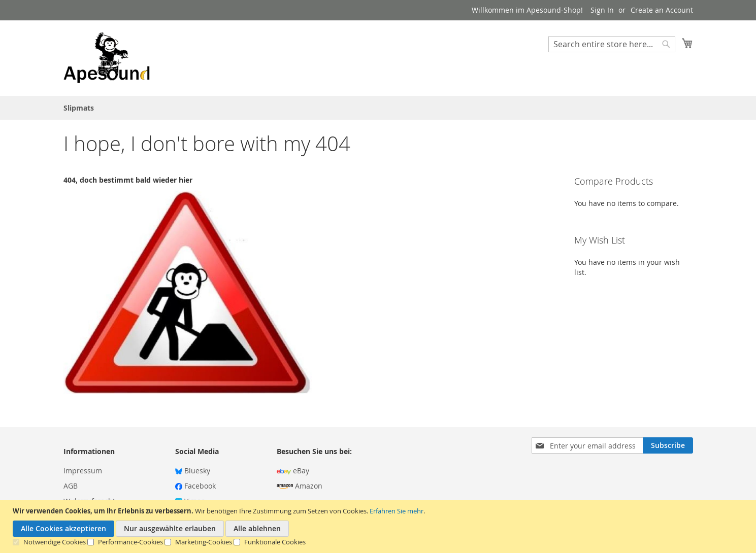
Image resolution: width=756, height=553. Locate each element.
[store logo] (107, 58)
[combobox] (612, 44)
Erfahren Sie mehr (397, 511)
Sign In (602, 10)
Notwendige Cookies (55, 542)
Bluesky (193, 471)
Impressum (83, 471)
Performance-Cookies (130, 542)
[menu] (378, 108)
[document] (379, 527)
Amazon (300, 486)
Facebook (195, 486)
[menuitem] (79, 108)
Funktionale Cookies (275, 542)
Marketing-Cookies (204, 542)
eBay (293, 471)
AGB (71, 486)
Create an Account (662, 10)
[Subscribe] (668, 445)
